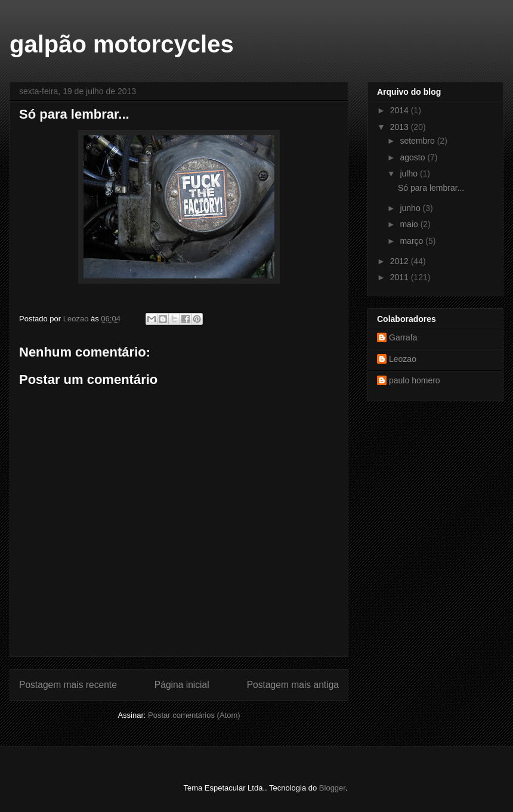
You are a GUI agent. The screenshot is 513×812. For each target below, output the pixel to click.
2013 (401, 127)
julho (410, 173)
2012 (401, 261)
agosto (413, 157)
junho (411, 208)
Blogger (332, 788)
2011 (401, 277)
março (412, 241)
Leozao (403, 359)
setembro (418, 141)
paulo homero (415, 380)
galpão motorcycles (122, 44)
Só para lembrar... (431, 188)
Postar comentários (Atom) (194, 715)
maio (410, 224)
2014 (401, 110)
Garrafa (403, 337)
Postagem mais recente (68, 685)
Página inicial (182, 685)
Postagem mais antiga (293, 685)
